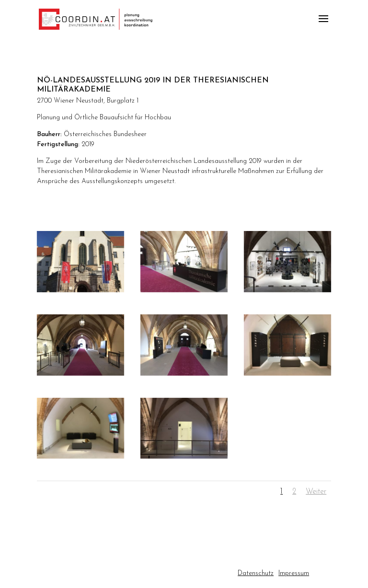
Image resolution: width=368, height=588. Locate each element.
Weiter (316, 492)
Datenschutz (256, 573)
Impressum (294, 573)
